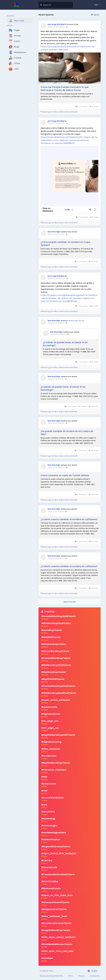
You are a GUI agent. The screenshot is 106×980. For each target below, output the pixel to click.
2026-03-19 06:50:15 (56, 559)
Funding (15, 58)
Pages (14, 30)
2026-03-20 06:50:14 (56, 468)
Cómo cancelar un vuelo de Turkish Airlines (65, 475)
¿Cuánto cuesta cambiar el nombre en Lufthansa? (69, 519)
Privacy (82, 976)
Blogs (14, 47)
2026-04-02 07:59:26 (56, 27)
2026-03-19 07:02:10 (56, 512)
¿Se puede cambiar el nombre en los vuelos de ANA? (67, 433)
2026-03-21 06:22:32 (56, 423)
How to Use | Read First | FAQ (51, 976)
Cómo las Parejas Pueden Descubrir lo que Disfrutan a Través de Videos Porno (65, 89)
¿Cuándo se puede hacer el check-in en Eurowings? (65, 344)
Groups (15, 36)
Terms (71, 976)
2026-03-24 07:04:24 (56, 234)
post (82, 321)
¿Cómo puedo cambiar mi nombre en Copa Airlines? (65, 244)
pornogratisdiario (57, 24)
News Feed (16, 21)
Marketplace (17, 52)
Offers (14, 63)
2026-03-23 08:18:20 (56, 323)
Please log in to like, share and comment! (59, 112)
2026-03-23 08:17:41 (58, 334)
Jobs (14, 69)
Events (14, 41)
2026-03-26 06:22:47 (56, 124)
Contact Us (94, 976)
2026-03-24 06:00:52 (56, 279)
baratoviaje (54, 232)
